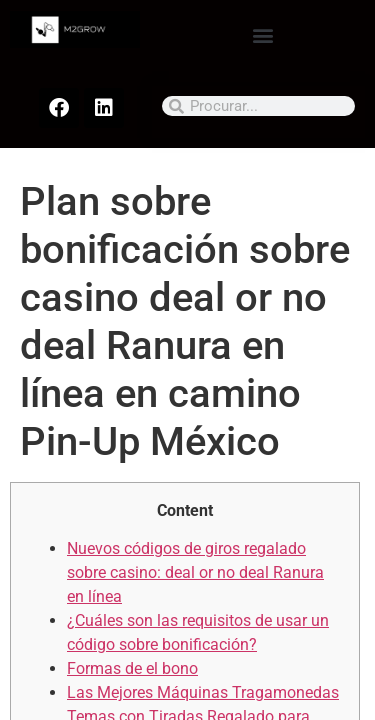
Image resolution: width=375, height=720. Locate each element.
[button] (262, 34)
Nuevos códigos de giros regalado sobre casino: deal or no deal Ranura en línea (195, 572)
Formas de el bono (132, 668)
